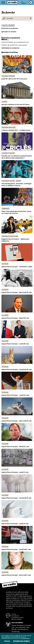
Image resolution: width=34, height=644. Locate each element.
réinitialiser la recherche (10, 48)
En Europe (5, 264)
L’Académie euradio (17, 618)
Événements (6, 209)
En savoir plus (25, 638)
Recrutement (15, 616)
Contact (14, 614)
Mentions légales (16, 619)
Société (4, 102)
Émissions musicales (9, 127)
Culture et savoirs (8, 76)
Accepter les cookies (21, 641)
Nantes (18, 181)
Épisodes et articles (9, 32)
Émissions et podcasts (10, 28)
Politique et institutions (10, 236)
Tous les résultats (8, 25)
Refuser (7, 641)
